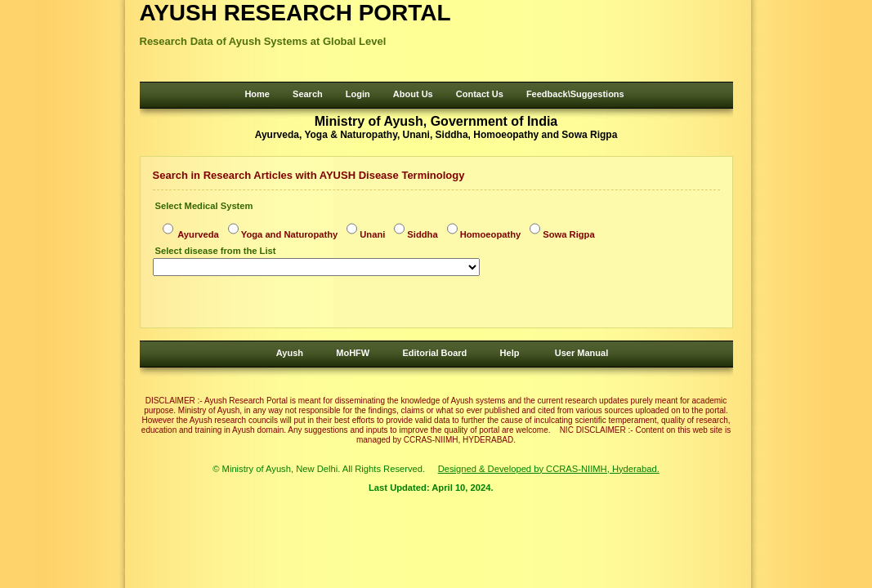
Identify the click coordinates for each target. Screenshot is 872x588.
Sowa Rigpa (568, 234)
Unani (372, 234)
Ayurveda (197, 234)
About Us (413, 94)
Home (257, 94)
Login (358, 94)
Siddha (422, 234)
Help (510, 353)
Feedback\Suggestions (575, 94)
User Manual (581, 353)
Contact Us (480, 94)
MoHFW (353, 353)
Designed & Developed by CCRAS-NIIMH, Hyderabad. (549, 469)
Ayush (290, 353)
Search (308, 94)
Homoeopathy (491, 234)
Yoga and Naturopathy (290, 234)
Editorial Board (434, 353)
